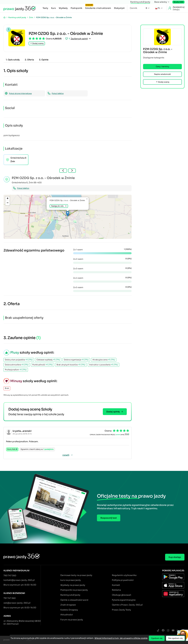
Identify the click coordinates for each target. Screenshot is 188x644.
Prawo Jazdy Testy (121, 610)
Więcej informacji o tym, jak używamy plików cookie (121, 638)
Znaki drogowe (68, 605)
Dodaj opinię (115, 412)
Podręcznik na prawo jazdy (74, 590)
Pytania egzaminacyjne (124, 600)
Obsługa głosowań (122, 595)
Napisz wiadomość (162, 74)
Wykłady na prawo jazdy (73, 585)
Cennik (134, 8)
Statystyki (119, 8)
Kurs (53, 8)
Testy (45, 8)
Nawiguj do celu (59, 206)
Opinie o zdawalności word (74, 600)
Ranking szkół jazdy (140, 2)
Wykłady (63, 8)
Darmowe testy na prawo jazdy (76, 575)
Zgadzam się (157, 638)
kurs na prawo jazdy (71, 580)
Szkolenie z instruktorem (98, 7)
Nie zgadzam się (175, 638)
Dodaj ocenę (37, 43)
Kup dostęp (175, 557)
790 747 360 (10, 576)
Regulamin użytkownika (124, 575)
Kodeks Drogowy (69, 610)
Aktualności (67, 615)
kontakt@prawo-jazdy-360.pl (19, 580)
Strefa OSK (178, 2)
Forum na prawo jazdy (72, 620)
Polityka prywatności (123, 580)
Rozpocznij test (109, 518)
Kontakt (116, 585)
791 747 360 (10, 598)
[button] (68, 214)
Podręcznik (76, 8)
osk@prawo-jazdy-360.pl (17, 603)
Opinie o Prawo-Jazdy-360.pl (127, 605)
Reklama (116, 590)
